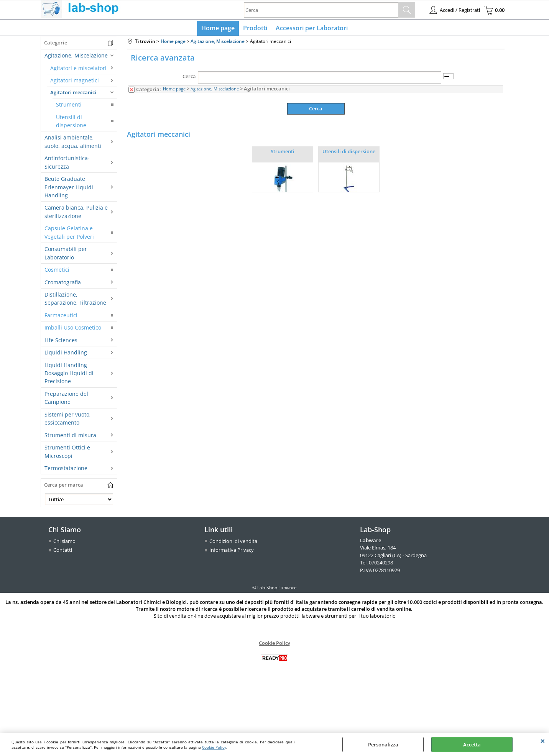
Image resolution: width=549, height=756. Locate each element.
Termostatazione (66, 470)
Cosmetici (57, 271)
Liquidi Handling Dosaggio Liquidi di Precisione (69, 375)
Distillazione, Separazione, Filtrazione (75, 300)
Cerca (189, 78)
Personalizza (383, 745)
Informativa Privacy (232, 552)
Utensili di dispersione (71, 123)
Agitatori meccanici (73, 94)
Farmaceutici (61, 317)
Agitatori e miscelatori (78, 70)
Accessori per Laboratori (311, 29)
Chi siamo (64, 543)
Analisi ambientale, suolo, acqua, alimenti (73, 143)
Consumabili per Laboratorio (66, 255)
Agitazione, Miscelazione (76, 57)
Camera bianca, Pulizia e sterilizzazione (76, 213)
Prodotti (255, 29)
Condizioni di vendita (233, 543)
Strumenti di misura (70, 437)
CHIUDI (543, 741)
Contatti (63, 552)
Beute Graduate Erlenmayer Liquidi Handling (69, 189)
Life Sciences (61, 342)
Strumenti (69, 106)
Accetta (472, 745)
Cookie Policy (214, 747)
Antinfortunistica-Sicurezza (67, 164)
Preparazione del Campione (66, 399)
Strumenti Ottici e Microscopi (67, 453)
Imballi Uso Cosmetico (73, 329)
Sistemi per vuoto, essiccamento (68, 420)
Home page (219, 29)
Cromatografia (63, 284)
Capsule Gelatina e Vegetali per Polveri (69, 234)
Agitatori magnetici (75, 82)
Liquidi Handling (66, 354)
